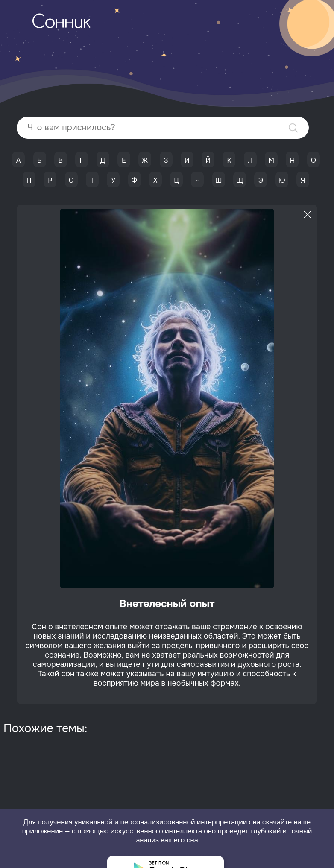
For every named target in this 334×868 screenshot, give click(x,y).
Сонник (61, 23)
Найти (293, 128)
